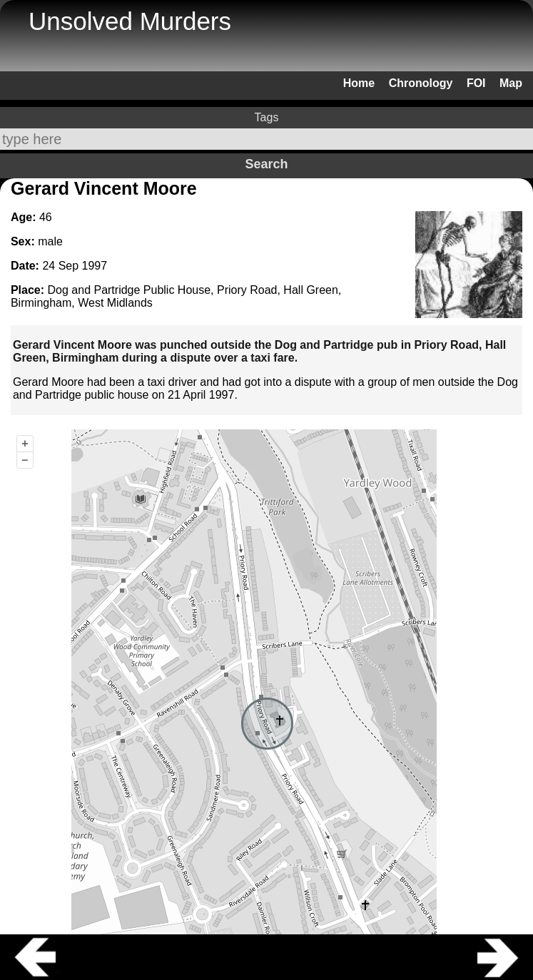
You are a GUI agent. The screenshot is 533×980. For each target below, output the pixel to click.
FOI (476, 83)
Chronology (421, 83)
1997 (95, 266)
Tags (267, 117)
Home (359, 83)
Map (511, 83)
